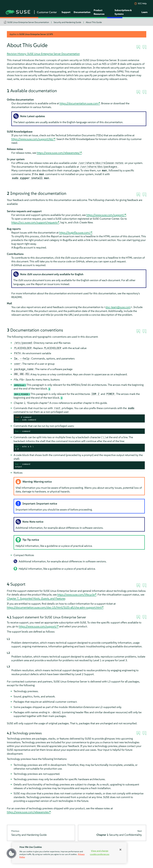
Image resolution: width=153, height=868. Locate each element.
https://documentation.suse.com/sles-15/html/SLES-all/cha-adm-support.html (54, 607)
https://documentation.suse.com (79, 103)
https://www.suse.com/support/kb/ (32, 139)
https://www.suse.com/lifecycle (76, 595)
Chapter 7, (36, 598)
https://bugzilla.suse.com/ (75, 233)
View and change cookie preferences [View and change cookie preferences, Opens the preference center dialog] (100, 853)
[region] (69, 853)
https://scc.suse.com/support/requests (34, 222)
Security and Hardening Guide (67, 22)
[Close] (120, 850)
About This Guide (94, 22)
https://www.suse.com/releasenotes (28, 812)
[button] (12, 853)
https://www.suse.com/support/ (105, 215)
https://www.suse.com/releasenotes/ (58, 153)
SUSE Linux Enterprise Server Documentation (28, 22)
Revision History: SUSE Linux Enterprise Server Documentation (43, 54)
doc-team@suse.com (118, 307)
